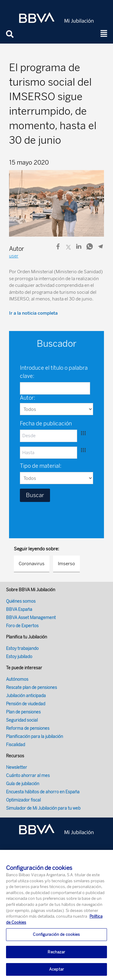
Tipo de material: (41, 466)
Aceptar (56, 973)
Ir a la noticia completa (33, 313)
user (14, 256)
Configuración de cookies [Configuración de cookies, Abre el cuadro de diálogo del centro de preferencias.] (56, 938)
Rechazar (56, 955)
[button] (104, 34)
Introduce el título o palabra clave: (54, 372)
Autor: (28, 398)
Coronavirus (32, 564)
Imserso (66, 564)
